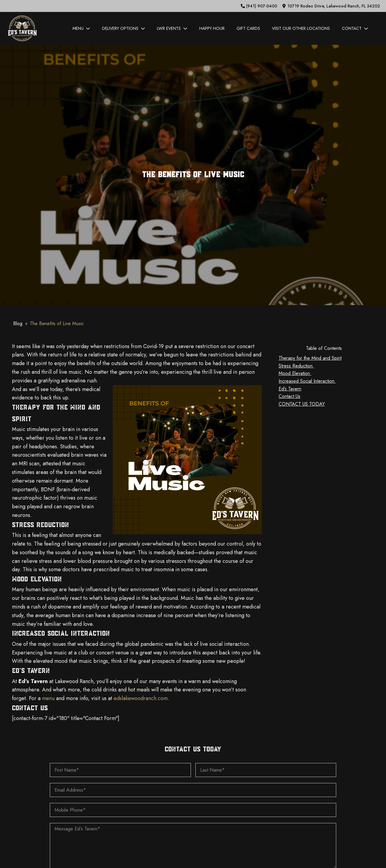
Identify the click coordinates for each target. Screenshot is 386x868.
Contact (355, 28)
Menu (81, 28)
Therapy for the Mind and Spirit (310, 358)
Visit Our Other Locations (301, 28)
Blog (18, 323)
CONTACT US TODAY (302, 404)
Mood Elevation (295, 373)
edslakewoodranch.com (141, 698)
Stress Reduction (296, 366)
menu (48, 698)
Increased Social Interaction (307, 381)
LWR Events (172, 28)
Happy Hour (212, 28)
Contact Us (289, 396)
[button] (259, 6)
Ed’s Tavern (290, 389)
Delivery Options (123, 28)
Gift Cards (248, 28)
